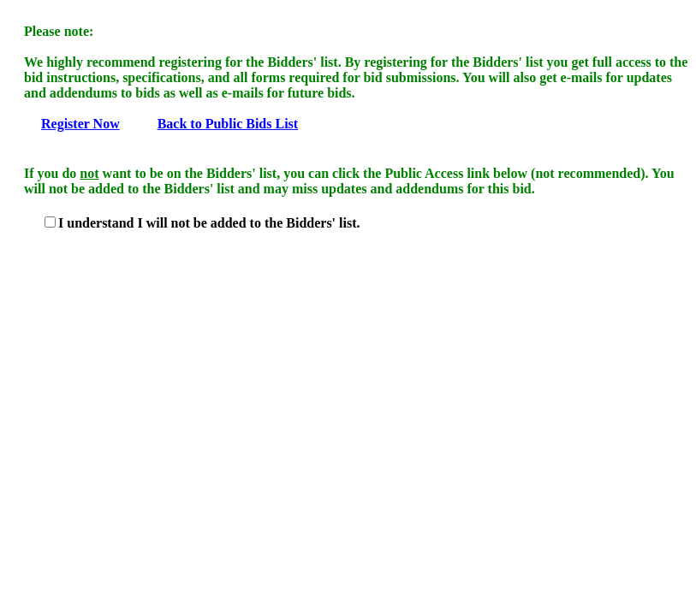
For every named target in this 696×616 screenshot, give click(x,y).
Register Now (80, 124)
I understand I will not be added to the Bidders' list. (209, 223)
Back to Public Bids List (228, 124)
